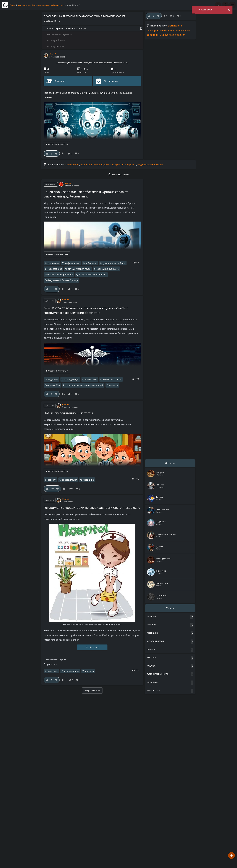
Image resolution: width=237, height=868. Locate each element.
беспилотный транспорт (60, 275)
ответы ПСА (54, 385)
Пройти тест (92, 647)
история (151, 616)
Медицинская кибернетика (50, 5)
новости (114, 385)
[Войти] (225, 5)
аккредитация (72, 379)
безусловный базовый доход (63, 280)
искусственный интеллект (93, 275)
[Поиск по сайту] (218, 5)
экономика (53, 263)
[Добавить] (231, 855)
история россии (155, 641)
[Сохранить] (64, 154)
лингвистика (154, 690)
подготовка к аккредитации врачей (84, 385)
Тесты (13, 5)
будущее (152, 666)
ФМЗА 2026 (91, 379)
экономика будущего (108, 269)
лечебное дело (167, 30)
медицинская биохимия (173, 35)
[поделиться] (71, 154)
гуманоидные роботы (114, 263)
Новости (50, 301)
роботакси (91, 263)
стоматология (175, 26)
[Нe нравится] (56, 154)
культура (152, 657)
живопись (152, 682)
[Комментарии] (77, 154)
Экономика (51, 184)
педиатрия (153, 30)
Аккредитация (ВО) (26, 5)
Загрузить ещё (93, 690)
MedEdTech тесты (112, 379)
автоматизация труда (79, 269)
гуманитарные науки (158, 674)
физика (151, 649)
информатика (72, 263)
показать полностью (57, 144)
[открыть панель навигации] (232, 5)
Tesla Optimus (55, 269)
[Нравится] (47, 154)
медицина (53, 379)
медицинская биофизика (123, 165)
